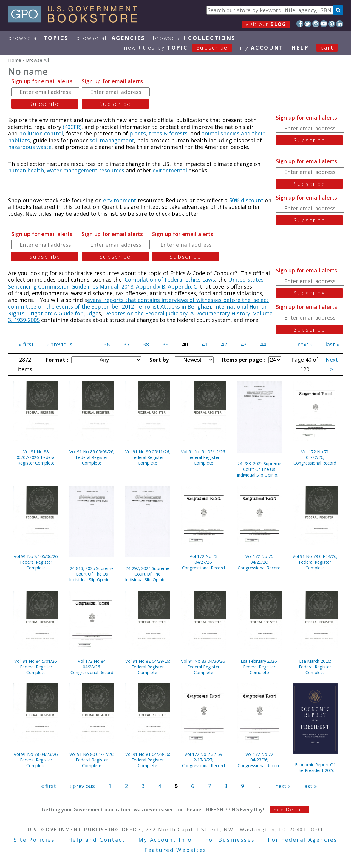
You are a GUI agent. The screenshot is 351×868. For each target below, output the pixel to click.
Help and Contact (97, 840)
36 (107, 344)
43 (244, 344)
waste (44, 147)
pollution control (41, 133)
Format (56, 360)
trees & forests (168, 133)
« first (26, 344)
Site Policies (34, 840)
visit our (266, 24)
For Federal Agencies (303, 840)
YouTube (324, 24)
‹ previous (60, 344)
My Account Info (165, 840)
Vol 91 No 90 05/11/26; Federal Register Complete (148, 457)
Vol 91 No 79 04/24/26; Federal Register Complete (315, 562)
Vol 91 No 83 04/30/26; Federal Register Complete (203, 667)
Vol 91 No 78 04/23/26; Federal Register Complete (36, 760)
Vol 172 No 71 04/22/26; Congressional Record (315, 457)
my (262, 47)
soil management (112, 140)
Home (15, 60)
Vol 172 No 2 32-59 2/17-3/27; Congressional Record (203, 760)
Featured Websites (175, 850)
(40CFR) (72, 127)
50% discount (246, 200)
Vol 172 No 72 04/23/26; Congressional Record (259, 760)
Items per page (243, 360)
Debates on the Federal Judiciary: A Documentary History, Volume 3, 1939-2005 (140, 317)
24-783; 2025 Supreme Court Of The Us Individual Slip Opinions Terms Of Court (259, 469)
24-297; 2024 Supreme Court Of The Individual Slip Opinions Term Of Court (147, 574)
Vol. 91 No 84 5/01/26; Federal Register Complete (36, 667)
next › (304, 344)
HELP (300, 47)
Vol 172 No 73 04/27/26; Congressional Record (203, 562)
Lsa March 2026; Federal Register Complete (315, 667)
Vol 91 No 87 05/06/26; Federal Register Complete (36, 562)
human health (26, 170)
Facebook (300, 24)
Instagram (316, 24)
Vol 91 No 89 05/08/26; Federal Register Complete (92, 457)
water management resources (86, 170)
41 (205, 344)
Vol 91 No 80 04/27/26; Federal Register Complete (92, 760)
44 (263, 344)
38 (146, 344)
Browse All (38, 38)
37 (126, 344)
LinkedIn (340, 24)
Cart (327, 47)
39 (166, 344)
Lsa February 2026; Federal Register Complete (259, 667)
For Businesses (230, 840)
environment (120, 200)
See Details (290, 810)
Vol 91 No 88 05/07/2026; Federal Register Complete (36, 457)
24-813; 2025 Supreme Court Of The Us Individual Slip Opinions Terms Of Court (92, 574)
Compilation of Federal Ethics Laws (170, 280)
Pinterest (332, 24)
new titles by (182, 47)
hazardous (22, 147)
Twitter (308, 24)
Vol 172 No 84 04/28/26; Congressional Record (92, 667)
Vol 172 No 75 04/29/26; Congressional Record (259, 562)
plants (138, 133)
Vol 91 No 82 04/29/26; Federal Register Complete (148, 667)
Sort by (160, 360)
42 (224, 344)
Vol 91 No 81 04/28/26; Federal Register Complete (148, 760)
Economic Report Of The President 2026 (315, 767)
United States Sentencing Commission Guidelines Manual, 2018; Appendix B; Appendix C (136, 283)
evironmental (170, 170)
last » (332, 344)
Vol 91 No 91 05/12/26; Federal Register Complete (203, 457)
